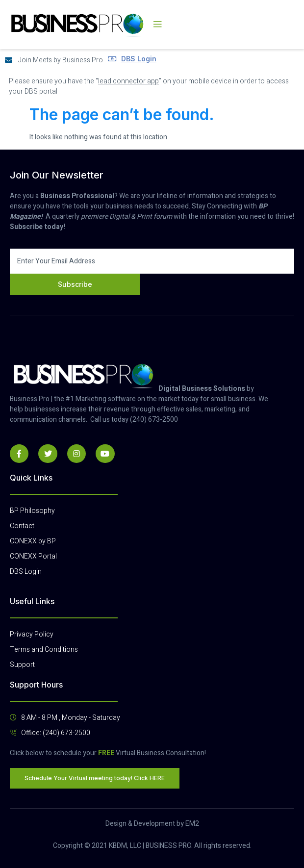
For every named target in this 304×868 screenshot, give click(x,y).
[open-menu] (157, 25)
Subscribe (75, 284)
